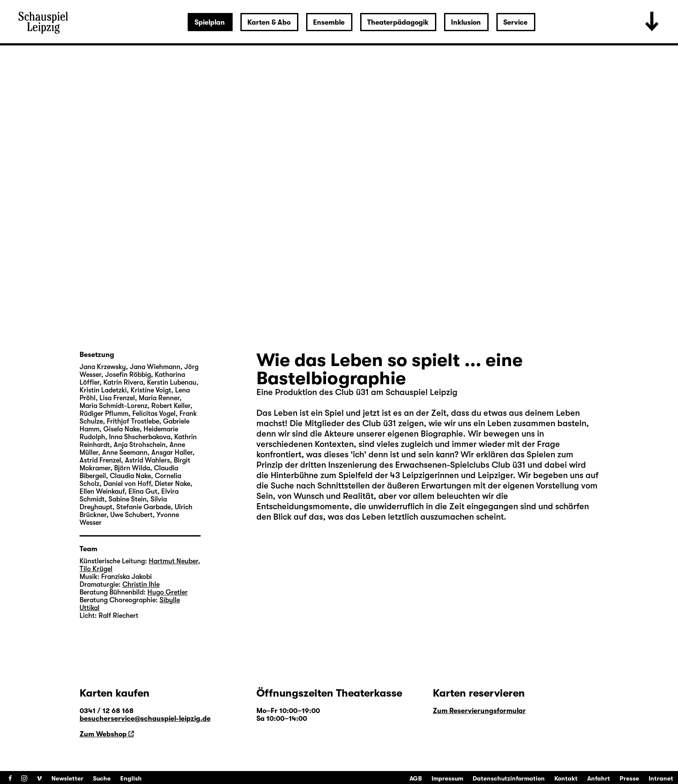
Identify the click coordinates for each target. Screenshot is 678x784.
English (131, 778)
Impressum (447, 778)
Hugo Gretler (168, 592)
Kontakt (566, 778)
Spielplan (210, 22)
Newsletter (67, 778)
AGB (416, 778)
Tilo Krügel (96, 569)
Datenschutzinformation (509, 778)
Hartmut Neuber (173, 561)
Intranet (661, 778)
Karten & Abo (269, 22)
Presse (629, 778)
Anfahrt (599, 778)
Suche (102, 778)
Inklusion (466, 22)
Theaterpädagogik (398, 22)
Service (515, 22)
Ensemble (329, 22)
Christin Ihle (141, 585)
